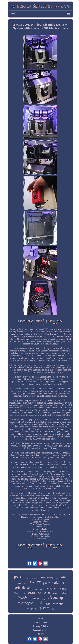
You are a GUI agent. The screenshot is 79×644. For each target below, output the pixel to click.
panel (46, 583)
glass (57, 578)
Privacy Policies (40, 626)
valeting (58, 583)
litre (64, 577)
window (22, 588)
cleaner (52, 588)
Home (41, 618)
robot (19, 583)
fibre (43, 599)
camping (31, 608)
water (35, 582)
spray (23, 593)
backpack (56, 593)
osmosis (34, 578)
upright (27, 578)
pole (18, 576)
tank (39, 603)
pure (48, 604)
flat (40, 593)
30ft (26, 583)
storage (58, 603)
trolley (32, 593)
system (44, 608)
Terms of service (40, 630)
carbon (42, 578)
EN (38, 634)
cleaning (55, 597)
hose (16, 593)
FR (43, 634)
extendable (34, 598)
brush (22, 597)
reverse (35, 589)
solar (47, 593)
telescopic (25, 603)
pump (42, 589)
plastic (63, 589)
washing (50, 578)
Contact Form (40, 622)
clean (65, 593)
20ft (53, 609)
